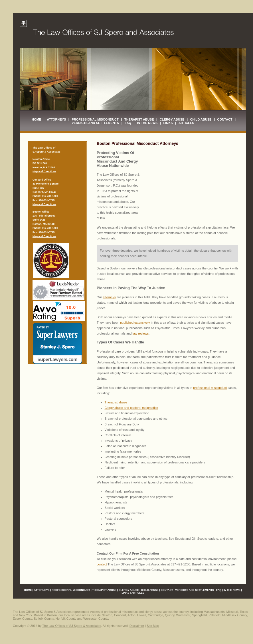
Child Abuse (201, 119)
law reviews (140, 333)
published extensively (135, 323)
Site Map (153, 626)
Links (168, 123)
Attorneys (56, 119)
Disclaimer (137, 626)
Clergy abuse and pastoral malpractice (131, 408)
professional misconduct (210, 388)
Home (36, 119)
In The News (147, 123)
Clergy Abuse (172, 119)
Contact (225, 119)
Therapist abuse (116, 402)
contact (102, 564)
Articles (186, 123)
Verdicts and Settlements (95, 123)
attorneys (109, 297)
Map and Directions (44, 171)
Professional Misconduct (95, 119)
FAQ (128, 123)
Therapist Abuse (139, 119)
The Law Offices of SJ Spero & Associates (72, 626)
